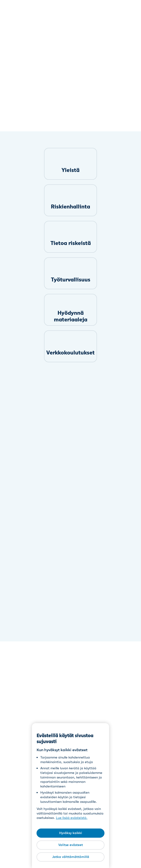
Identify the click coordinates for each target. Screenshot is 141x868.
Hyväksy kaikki (71, 833)
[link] (70, 164)
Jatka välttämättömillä (71, 857)
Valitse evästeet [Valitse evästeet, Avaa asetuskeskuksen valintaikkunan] (71, 845)
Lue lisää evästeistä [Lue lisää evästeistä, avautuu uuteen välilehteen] (71, 818)
